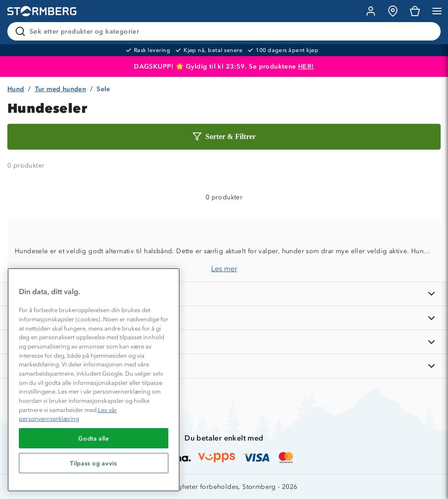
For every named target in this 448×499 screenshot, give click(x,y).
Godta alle (94, 438)
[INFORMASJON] (224, 294)
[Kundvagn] (415, 11)
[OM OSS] (224, 318)
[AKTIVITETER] (224, 366)
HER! (306, 67)
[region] (94, 380)
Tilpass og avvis (94, 463)
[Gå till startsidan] (42, 11)
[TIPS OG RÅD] (224, 342)
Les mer (224, 269)
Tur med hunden (61, 89)
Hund (16, 89)
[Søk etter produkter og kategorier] (226, 31)
